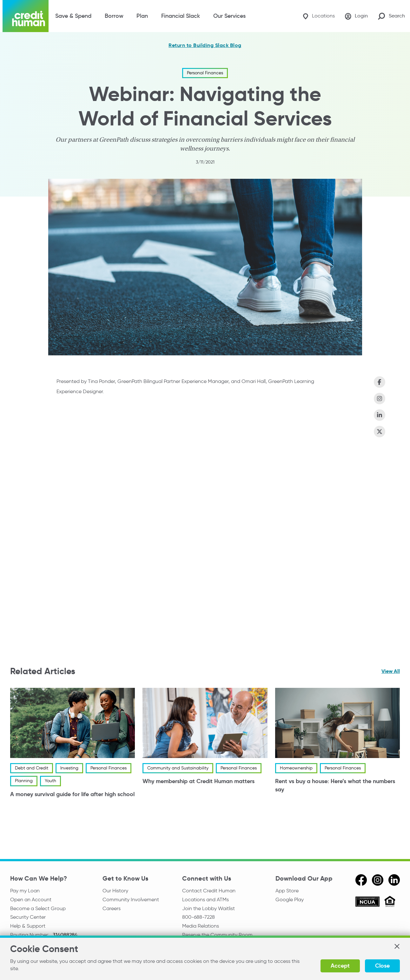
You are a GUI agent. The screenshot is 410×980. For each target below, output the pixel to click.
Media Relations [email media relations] (201, 926)
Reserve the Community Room (217, 935)
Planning (24, 781)
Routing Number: (30, 935)
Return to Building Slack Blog (205, 45)
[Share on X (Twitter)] (380, 432)
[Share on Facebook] (380, 382)
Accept (340, 966)
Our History (115, 891)
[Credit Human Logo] (26, 16)
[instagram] (378, 880)
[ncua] (367, 903)
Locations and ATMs (205, 899)
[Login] (356, 16)
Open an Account (31, 899)
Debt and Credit (32, 768)
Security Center (28, 917)
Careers (112, 908)
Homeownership (296, 768)
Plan (142, 16)
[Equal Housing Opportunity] (390, 902)
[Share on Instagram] (380, 399)
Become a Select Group (38, 908)
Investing (69, 768)
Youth (50, 781)
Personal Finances (205, 73)
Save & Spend (73, 16)
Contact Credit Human (209, 891)
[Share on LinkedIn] (380, 415)
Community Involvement (131, 899)
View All (391, 671)
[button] (397, 946)
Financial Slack (181, 16)
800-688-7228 (198, 917)
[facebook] (361, 880)
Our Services (229, 16)
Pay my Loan (25, 891)
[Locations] (319, 16)
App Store (287, 891)
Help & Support (28, 926)
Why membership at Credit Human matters (198, 781)
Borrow (114, 16)
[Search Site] (391, 16)
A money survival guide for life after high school (72, 794)
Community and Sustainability (178, 768)
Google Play (290, 899)
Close (382, 966)
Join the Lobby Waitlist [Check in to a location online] (208, 908)
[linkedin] (394, 880)
